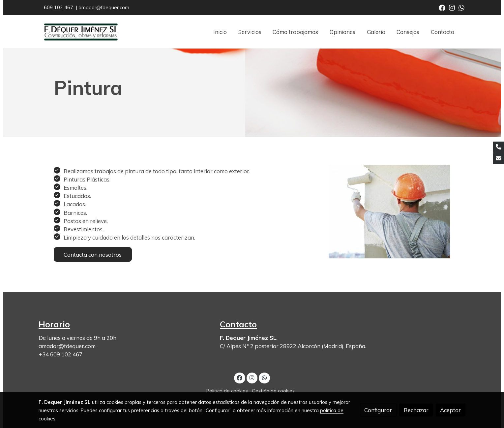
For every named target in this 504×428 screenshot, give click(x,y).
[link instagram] (452, 7)
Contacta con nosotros (93, 255)
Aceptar (450, 410)
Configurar (378, 410)
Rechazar (416, 410)
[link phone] (498, 147)
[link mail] (498, 159)
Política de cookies (227, 391)
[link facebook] (442, 7)
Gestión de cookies (273, 391)
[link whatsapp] (461, 7)
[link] (81, 32)
